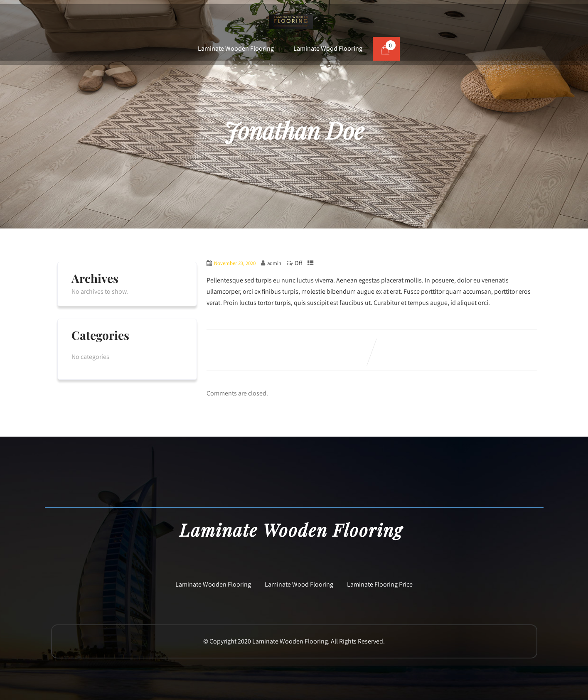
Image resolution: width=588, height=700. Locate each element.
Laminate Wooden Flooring (236, 48)
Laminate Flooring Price (380, 584)
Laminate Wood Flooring (328, 48)
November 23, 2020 (235, 263)
